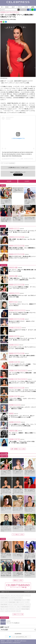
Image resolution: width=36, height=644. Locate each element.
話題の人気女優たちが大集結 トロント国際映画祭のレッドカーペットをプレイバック (22, 249)
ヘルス (16, 302)
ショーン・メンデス (25, 602)
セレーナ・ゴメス (5, 609)
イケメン (3, 595)
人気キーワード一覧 (18, 614)
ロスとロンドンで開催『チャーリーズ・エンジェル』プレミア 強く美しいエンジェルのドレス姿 (22, 231)
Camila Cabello (12, 602)
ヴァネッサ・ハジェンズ (15, 609)
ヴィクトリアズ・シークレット (24, 595)
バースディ (20, 598)
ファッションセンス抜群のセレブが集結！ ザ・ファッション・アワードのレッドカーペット (22, 288)
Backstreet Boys (18, 600)
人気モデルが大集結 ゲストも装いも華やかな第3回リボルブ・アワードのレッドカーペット (22, 356)
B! (35, 10)
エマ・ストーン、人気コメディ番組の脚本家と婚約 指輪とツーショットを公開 (22, 270)
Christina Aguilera (26, 607)
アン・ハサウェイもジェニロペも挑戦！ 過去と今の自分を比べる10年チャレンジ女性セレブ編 (6, 219)
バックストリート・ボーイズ (7, 600)
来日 (18, 602)
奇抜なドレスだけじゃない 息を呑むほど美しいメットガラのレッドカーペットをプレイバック (22, 257)
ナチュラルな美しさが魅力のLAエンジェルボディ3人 (30, 218)
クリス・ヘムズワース (5, 611)
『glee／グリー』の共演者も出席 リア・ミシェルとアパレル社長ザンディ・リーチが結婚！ (30, 202)
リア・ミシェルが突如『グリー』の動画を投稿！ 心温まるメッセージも (22, 373)
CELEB (33, 7)
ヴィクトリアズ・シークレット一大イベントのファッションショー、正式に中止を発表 (22, 348)
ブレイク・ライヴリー (13, 604)
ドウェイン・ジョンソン (25, 604)
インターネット (15, 12)
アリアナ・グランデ (16, 611)
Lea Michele (5, 159)
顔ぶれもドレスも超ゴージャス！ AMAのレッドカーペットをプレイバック (22, 322)
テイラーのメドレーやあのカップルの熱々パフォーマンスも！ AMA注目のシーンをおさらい (22, 313)
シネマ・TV (9, 12)
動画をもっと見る (18, 580)
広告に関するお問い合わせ (20, 641)
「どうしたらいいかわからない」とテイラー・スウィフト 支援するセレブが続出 (22, 408)
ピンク (24, 600)
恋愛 (16, 268)
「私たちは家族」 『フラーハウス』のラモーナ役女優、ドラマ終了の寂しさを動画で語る (22, 442)
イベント (17, 237)
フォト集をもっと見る (18, 534)
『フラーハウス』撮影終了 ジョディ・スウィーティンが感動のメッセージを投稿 (22, 399)
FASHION (7, 7)
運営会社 (3, 641)
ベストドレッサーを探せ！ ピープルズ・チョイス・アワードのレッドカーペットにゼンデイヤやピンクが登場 (22, 391)
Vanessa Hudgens (25, 609)
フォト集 (22, 237)
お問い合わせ (10, 641)
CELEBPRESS (18, 634)
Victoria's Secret (4, 598)
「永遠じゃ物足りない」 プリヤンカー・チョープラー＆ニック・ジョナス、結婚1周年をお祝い (22, 279)
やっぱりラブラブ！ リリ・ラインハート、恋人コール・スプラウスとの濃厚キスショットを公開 (22, 416)
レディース (17, 229)
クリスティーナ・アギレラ (15, 607)
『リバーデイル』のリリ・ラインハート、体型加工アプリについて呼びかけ (22, 305)
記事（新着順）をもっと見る (18, 449)
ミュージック (22, 310)
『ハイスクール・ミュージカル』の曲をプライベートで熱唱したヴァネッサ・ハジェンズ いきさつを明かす (22, 382)
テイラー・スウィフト (11, 595)
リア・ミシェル (4, 163)
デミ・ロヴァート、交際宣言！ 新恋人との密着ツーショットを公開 (22, 434)
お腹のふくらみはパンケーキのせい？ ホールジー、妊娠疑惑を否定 (22, 331)
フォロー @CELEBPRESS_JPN (18, 637)
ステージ (16, 310)
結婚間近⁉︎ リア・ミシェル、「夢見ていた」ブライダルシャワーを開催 (18, 219)
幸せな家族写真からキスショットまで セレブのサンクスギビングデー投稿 (22, 296)
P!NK (28, 600)
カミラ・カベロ (4, 602)
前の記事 (9, 181)
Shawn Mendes (4, 604)
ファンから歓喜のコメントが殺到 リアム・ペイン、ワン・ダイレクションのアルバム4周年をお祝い (22, 425)
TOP (2, 7)
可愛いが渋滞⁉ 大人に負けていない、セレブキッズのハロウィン (22, 240)
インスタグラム (12, 598)
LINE (32, 10)
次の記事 (27, 181)
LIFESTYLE (20, 7)
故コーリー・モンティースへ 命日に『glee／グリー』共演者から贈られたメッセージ (18, 190)
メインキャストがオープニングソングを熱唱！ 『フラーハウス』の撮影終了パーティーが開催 (22, 365)
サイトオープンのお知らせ (13, 623)
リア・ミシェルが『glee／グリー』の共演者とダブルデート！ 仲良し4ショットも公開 (6, 202)
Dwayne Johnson (4, 607)
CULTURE (26, 7)
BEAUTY (13, 7)
